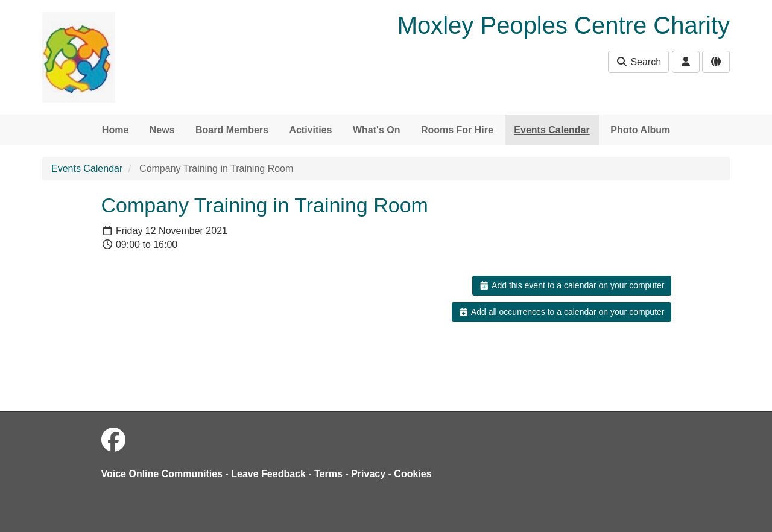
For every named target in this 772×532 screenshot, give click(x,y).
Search (638, 62)
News (162, 130)
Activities (310, 130)
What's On (376, 130)
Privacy (368, 474)
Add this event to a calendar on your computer (571, 285)
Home (115, 130)
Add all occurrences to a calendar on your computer (561, 312)
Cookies (413, 474)
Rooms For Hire (457, 130)
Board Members (232, 130)
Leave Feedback (268, 474)
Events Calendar (552, 130)
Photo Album (640, 130)
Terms (328, 474)
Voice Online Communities (162, 474)
